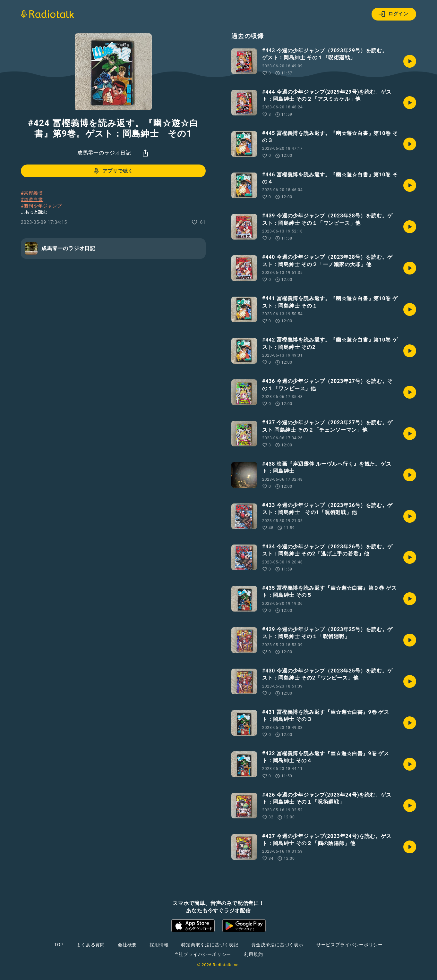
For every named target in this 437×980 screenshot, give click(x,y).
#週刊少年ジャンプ (41, 206)
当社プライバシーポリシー (203, 954)
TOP (59, 945)
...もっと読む (34, 212)
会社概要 (127, 945)
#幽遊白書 (32, 199)
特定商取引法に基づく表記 (210, 945)
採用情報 (159, 945)
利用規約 (253, 954)
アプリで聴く (113, 171)
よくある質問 (91, 945)
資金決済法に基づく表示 (277, 945)
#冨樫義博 (32, 193)
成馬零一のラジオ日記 (104, 153)
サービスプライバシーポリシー (350, 945)
